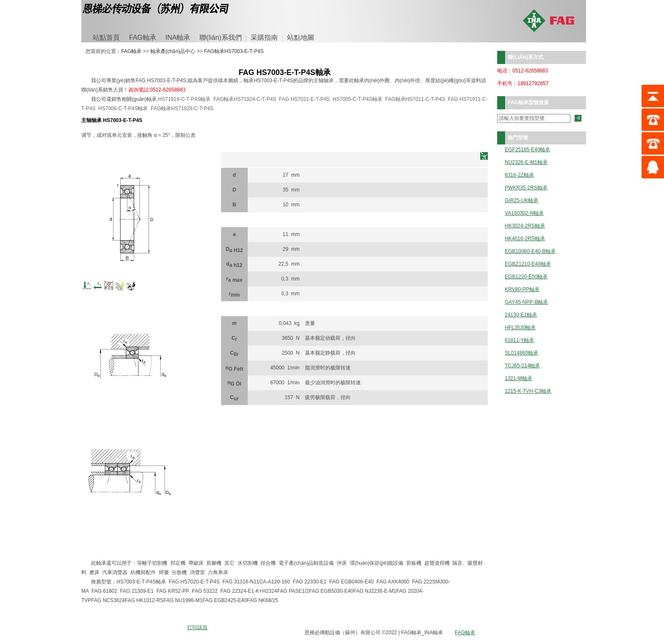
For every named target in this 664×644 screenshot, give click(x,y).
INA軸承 (178, 37)
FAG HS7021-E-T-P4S (304, 99)
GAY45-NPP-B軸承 (526, 302)
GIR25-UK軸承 (522, 201)
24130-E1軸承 (521, 315)
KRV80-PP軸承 (522, 290)
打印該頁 (197, 627)
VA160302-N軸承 (524, 213)
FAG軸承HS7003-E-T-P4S (234, 51)
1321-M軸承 (519, 379)
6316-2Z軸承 (519, 175)
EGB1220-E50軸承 (526, 277)
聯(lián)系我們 (221, 37)
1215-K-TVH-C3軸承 (528, 391)
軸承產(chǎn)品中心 (173, 51)
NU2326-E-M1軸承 (526, 162)
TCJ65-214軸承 (522, 366)
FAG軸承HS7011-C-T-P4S (415, 99)
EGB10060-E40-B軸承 (530, 251)
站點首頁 (106, 37)
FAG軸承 (143, 37)
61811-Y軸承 (519, 340)
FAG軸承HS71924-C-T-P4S (245, 99)
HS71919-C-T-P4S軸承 (184, 99)
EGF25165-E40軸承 (527, 150)
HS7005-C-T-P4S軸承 (358, 99)
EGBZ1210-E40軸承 (528, 264)
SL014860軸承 (522, 353)
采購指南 (264, 37)
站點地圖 (301, 37)
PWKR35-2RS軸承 (526, 188)
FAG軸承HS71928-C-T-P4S (182, 108)
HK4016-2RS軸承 (525, 239)
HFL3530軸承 (520, 328)
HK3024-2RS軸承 (525, 226)
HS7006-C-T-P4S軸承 (123, 108)
